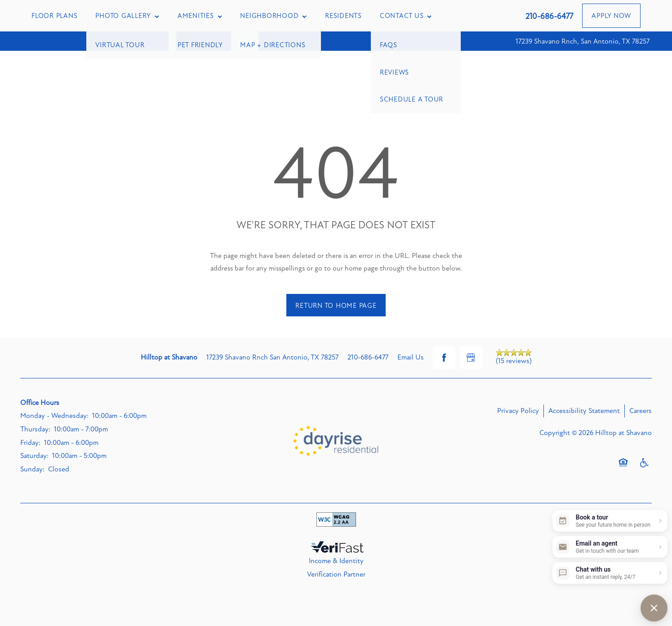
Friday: (30, 443)
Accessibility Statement (584, 411)
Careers (641, 411)
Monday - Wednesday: (54, 416)
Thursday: (35, 429)
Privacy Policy (518, 411)
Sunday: (32, 469)
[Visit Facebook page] (444, 358)
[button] (611, 16)
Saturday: (34, 456)
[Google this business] (471, 358)
